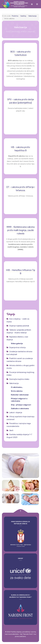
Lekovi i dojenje (16, 413)
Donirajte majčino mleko (19, 379)
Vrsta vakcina (17, 391)
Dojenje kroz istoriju (18, 348)
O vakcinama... (17, 387)
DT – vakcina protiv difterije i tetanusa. (21, 189)
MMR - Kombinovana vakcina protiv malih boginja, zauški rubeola (21, 230)
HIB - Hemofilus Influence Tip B (21, 272)
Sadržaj (23, 16)
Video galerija (17, 344)
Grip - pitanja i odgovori (21, 405)
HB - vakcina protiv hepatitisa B (20, 149)
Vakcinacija (32, 16)
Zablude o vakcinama (20, 409)
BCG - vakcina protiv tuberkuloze (21, 53)
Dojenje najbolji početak (19, 326)
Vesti (11, 430)
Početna (15, 16)
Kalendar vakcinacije (20, 395)
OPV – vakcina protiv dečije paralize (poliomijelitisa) (21, 101)
